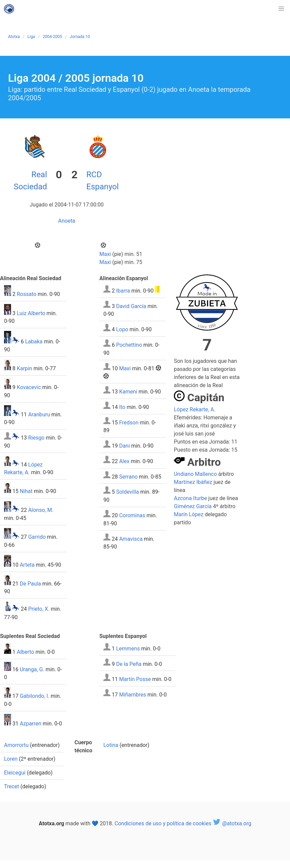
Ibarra (123, 291)
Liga (31, 37)
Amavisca (131, 539)
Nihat (26, 491)
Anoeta (67, 221)
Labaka (34, 342)
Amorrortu (16, 745)
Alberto (26, 652)
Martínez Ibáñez (193, 482)
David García (131, 306)
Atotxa (14, 37)
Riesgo (36, 438)
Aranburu (39, 414)
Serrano (128, 476)
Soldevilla (128, 492)
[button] (281, 9)
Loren (11, 759)
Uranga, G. (32, 669)
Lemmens (128, 649)
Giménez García (193, 506)
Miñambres (133, 694)
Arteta (27, 565)
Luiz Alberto (31, 313)
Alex (124, 461)
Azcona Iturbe (190, 498)
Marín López (189, 514)
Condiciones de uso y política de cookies (163, 823)
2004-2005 (52, 37)
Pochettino (129, 345)
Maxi (105, 254)
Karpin (25, 368)
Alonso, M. (41, 510)
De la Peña (129, 664)
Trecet (12, 786)
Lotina (111, 745)
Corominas (132, 515)
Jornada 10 (80, 37)
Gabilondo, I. (35, 696)
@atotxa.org (232, 823)
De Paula (30, 583)
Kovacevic (29, 387)
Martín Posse (135, 679)
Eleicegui (15, 773)
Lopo (122, 329)
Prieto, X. (39, 609)
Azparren (31, 724)
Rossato (27, 294)
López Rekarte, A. (195, 409)
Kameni (128, 392)
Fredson (129, 422)
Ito (122, 407)
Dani (125, 446)
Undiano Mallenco (195, 474)
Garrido (37, 537)
